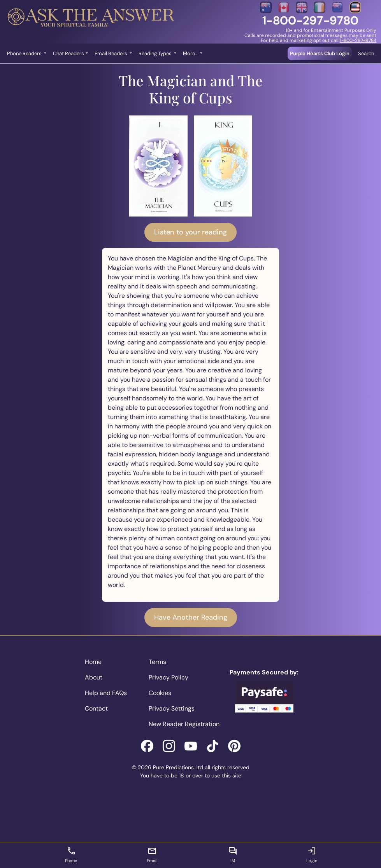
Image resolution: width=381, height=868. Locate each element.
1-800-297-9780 (310, 20)
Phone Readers (25, 53)
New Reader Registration (184, 724)
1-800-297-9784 (358, 40)
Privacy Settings (172, 708)
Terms (157, 662)
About (94, 677)
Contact (96, 708)
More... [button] (191, 53)
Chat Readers (68, 53)
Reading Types (156, 53)
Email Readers (111, 53)
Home (93, 662)
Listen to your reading (190, 232)
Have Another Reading (191, 617)
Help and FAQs (106, 693)
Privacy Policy (169, 677)
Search (366, 53)
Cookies (160, 693)
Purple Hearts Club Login (320, 53)
